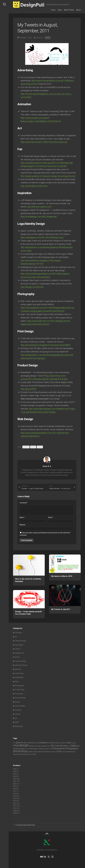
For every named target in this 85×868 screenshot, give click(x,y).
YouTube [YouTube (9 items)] (33, 754)
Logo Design (19, 673)
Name (22, 517)
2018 (15, 789)
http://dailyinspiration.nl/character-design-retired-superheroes (48, 176)
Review (17, 702)
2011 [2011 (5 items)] (14, 743)
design (33, 447)
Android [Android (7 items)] (37, 743)
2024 (15, 774)
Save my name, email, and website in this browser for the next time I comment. (45, 534)
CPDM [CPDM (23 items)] (16, 746)
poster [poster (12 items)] (30, 752)
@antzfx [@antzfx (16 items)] (19, 743)
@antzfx (26, 447)
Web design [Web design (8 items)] (23, 754)
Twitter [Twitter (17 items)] (59, 751)
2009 (15, 811)
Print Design (19, 694)
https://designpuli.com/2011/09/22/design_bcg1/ (43, 237)
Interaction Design (21, 665)
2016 (15, 794)
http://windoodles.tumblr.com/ (34, 186)
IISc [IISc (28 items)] (52, 746)
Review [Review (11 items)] (41, 752)
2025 (15, 771)
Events (17, 657)
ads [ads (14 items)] (25, 743)
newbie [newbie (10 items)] (40, 749)
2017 (15, 791)
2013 (15, 801)
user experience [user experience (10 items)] (68, 752)
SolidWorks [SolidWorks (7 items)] (47, 752)
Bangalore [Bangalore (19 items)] (44, 743)
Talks (60, 10)
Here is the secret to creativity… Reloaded (29, 580)
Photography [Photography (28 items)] (72, 748)
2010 (15, 808)
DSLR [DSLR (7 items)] (36, 746)
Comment (24, 503)
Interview (18, 669)
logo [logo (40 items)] (73, 746)
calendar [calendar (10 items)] (52, 743)
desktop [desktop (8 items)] (31, 746)
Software (18, 710)
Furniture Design (21, 661)
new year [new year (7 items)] (46, 749)
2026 (15, 769)
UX (16, 718)
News (48, 38)
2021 (15, 781)
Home (53, 10)
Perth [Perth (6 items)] (50, 749)
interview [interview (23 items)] (63, 746)
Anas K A (39, 38)
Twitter (40, 447)
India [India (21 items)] (57, 746)
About (78, 10)
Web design (19, 726)
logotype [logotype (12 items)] (22, 749)
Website (22, 525)
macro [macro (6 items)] (27, 749)
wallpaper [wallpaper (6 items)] (16, 754)
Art (16, 637)
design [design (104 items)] (24, 745)
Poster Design (20, 690)
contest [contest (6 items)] (74, 743)
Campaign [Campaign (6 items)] (62, 743)
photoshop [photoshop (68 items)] (20, 751)
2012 (15, 803)
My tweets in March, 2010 (62, 576)
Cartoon (18, 649)
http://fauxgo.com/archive (32, 287)
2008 (15, 813)
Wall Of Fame (69, 10)
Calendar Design (21, 641)
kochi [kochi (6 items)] (69, 746)
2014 (15, 798)
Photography (19, 686)
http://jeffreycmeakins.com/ (40, 207)
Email (51, 517)
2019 (15, 786)
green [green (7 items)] (40, 746)
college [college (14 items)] (68, 743)
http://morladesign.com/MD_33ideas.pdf (39, 217)
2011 (15, 806)
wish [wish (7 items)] (28, 754)
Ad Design (18, 633)
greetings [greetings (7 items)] (44, 746)
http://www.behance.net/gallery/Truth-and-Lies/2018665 (46, 345)
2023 (15, 776)
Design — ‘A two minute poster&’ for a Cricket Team (29, 613)
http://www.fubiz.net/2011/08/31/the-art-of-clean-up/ (45, 142)
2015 (15, 796)
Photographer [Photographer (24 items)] (58, 748)
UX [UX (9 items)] (74, 752)
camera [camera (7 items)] (57, 743)
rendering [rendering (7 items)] (35, 752)
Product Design (20, 698)
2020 (15, 784)
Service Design (20, 706)
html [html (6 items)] (49, 746)
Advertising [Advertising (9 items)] (30, 743)
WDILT (17, 722)
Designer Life (19, 653)
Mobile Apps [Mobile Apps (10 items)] (33, 749)
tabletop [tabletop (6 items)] (53, 752)
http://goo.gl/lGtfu (29, 389)
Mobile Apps (19, 677)
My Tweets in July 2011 (61, 609)
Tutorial (18, 714)
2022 (15, 779)
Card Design (19, 645)
